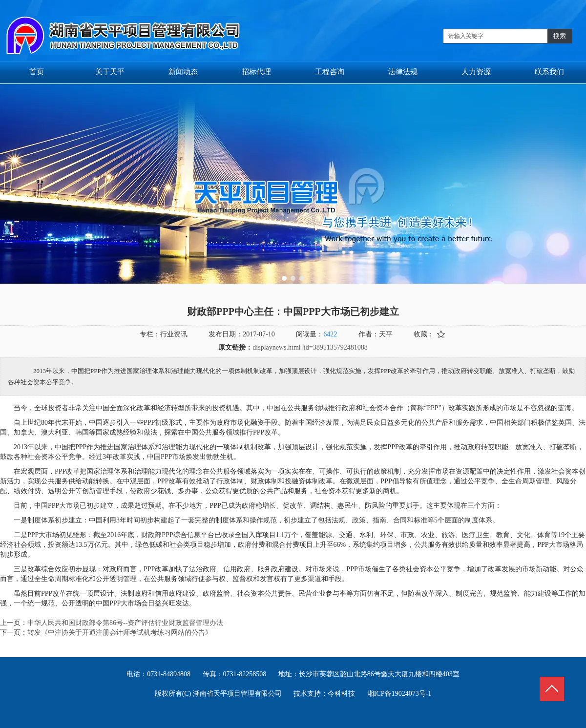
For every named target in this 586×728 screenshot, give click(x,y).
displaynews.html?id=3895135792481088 (310, 347)
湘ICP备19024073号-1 (399, 694)
